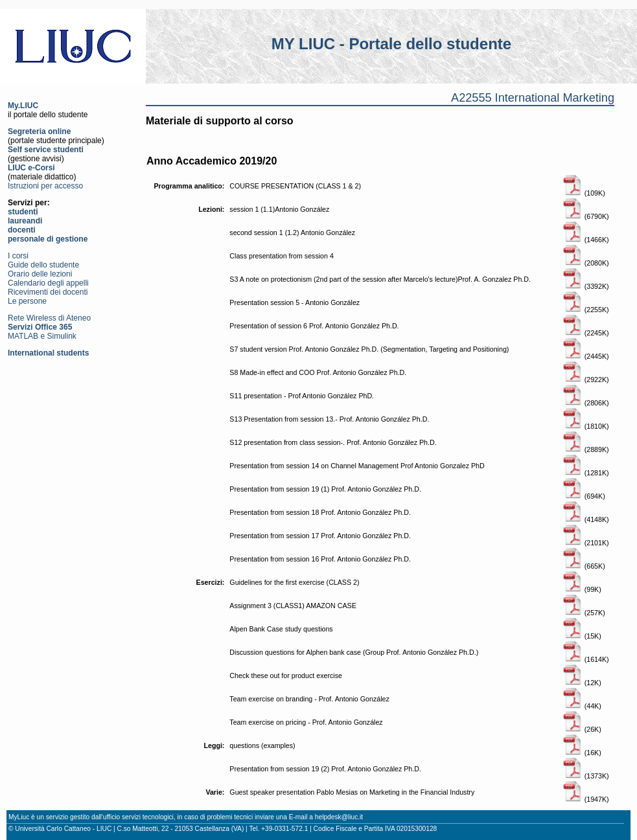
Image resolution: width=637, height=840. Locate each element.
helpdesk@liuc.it (339, 817)
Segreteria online (39, 131)
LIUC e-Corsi (31, 168)
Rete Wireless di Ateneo (49, 318)
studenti (23, 212)
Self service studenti (46, 150)
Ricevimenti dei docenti (48, 292)
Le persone (27, 301)
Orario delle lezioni (40, 274)
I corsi (18, 256)
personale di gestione (48, 239)
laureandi (25, 221)
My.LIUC (23, 106)
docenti (22, 230)
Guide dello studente (43, 265)
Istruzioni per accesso (45, 186)
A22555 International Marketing (533, 98)
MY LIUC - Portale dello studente (391, 44)
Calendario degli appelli (48, 283)
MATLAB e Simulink (42, 336)
